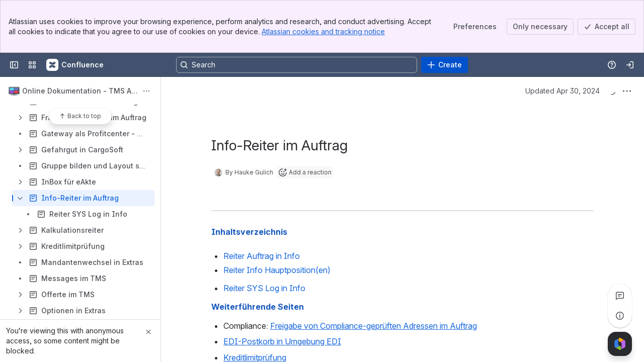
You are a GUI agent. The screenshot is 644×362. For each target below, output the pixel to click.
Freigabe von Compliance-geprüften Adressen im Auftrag (374, 326)
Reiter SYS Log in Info (264, 288)
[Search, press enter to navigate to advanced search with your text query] (297, 65)
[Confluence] (75, 65)
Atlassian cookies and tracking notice (323, 31)
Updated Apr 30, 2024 (562, 91)
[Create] (445, 65)
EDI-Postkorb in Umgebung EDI (282, 341)
